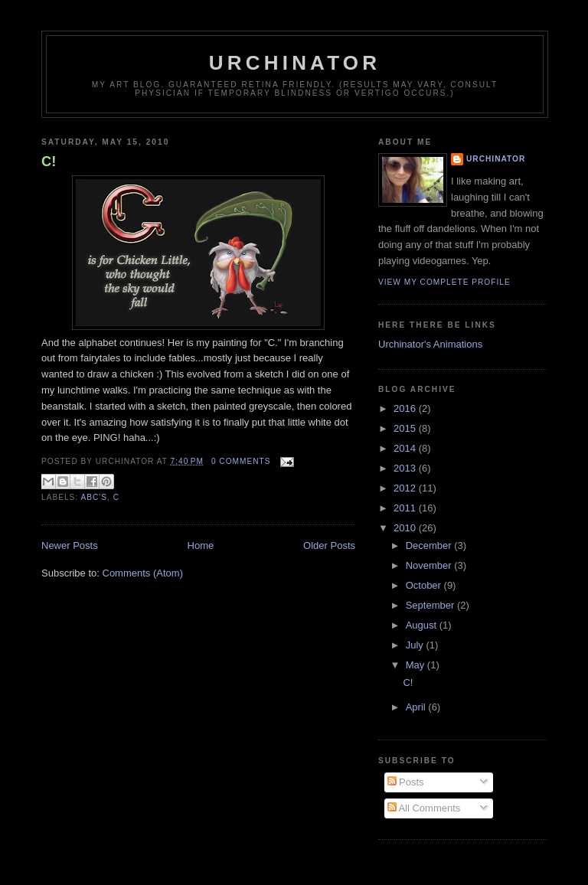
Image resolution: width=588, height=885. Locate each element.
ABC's (94, 497)
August (423, 625)
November (430, 565)
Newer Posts (70, 545)
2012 (406, 488)
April (417, 707)
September (431, 605)
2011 (406, 508)
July (416, 645)
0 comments (241, 461)
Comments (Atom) (143, 573)
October (425, 585)
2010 (406, 528)
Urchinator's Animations (430, 344)
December (430, 545)
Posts (406, 782)
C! (49, 162)
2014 (406, 448)
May (416, 665)
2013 (406, 468)
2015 (406, 428)
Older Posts (329, 545)
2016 (406, 408)
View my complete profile (444, 282)
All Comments (424, 808)
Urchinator (295, 63)
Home (201, 545)
